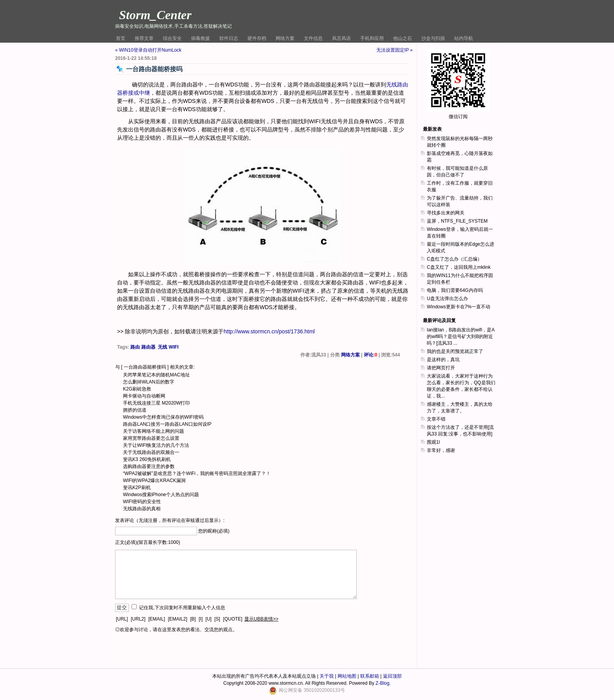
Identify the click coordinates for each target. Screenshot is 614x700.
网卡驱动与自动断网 (144, 396)
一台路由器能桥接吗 (145, 367)
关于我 (327, 676)
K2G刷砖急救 (137, 389)
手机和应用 (372, 38)
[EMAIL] (157, 619)
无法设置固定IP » (395, 50)
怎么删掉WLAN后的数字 (149, 382)
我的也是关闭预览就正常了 (455, 351)
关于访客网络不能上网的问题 (153, 431)
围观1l (433, 442)
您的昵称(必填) (214, 531)
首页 (121, 38)
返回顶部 (392, 676)
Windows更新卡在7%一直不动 (459, 307)
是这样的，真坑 (443, 360)
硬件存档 (257, 38)
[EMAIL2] (178, 619)
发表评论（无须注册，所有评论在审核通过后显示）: (170, 520)
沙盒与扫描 (433, 38)
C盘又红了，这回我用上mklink (459, 267)
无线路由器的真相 (142, 509)
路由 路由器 (143, 347)
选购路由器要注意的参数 (149, 466)
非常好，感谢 (441, 450)
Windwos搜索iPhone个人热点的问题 (161, 495)
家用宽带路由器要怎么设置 (151, 438)
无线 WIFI (168, 347)
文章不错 (436, 419)
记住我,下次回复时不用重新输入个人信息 (182, 608)
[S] (218, 619)
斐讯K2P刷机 (137, 488)
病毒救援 (200, 38)
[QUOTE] (233, 619)
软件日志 (229, 38)
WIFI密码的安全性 (142, 502)
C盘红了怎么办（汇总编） (454, 259)
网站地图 (347, 676)
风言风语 (341, 38)
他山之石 (403, 38)
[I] (200, 619)
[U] (209, 619)
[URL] (122, 619)
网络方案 (285, 38)
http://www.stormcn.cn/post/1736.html (269, 331)
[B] (193, 619)
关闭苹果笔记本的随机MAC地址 (156, 375)
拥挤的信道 (135, 410)
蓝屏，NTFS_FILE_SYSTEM (457, 221)
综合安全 (172, 38)
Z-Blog (382, 683)
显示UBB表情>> (261, 619)
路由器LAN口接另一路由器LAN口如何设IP (167, 424)
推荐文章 (144, 38)
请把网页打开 (441, 368)
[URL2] (138, 619)
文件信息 (313, 38)
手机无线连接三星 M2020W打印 (156, 403)
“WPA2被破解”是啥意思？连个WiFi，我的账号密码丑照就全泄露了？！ (197, 473)
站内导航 (464, 38)
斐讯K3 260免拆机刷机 (147, 459)
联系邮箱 (370, 676)
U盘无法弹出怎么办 (447, 299)
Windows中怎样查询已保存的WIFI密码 (163, 417)
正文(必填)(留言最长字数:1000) (148, 542)
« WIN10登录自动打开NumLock (148, 50)
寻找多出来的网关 (446, 213)
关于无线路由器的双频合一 (151, 452)
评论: (371, 355)
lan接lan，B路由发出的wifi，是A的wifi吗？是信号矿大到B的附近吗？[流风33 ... (461, 337)
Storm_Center (155, 15)
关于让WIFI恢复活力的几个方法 (156, 445)
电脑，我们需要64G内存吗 (455, 290)
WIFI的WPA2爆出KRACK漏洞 (154, 480)
